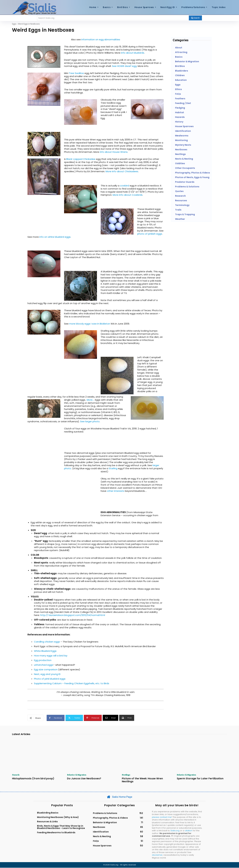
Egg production (43, 660)
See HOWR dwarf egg (124, 66)
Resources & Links (47, 822)
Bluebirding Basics (48, 813)
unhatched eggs (44, 665)
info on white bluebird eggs (55, 237)
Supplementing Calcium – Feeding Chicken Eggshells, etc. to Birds (72, 683)
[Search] (195, 18)
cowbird (125, 186)
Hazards (16, 775)
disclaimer (157, 855)
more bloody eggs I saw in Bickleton (90, 324)
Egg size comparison (46, 669)
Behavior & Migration (78, 775)
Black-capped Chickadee (81, 159)
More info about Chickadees (122, 171)
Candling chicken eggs (47, 642)
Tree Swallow (76, 73)
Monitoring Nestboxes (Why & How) (58, 817)
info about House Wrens (114, 152)
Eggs (14, 24)
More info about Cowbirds (127, 195)
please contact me (162, 817)
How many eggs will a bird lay (51, 656)
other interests (116, 491)
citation (189, 831)
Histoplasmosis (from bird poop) (33, 779)
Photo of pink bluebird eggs (50, 679)
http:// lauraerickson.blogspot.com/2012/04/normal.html (73, 615)
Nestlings (127, 775)
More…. (91, 400)
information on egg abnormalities (101, 39)
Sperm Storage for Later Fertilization (200, 779)
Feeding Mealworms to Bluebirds (56, 833)
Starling (113, 468)
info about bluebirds (133, 53)
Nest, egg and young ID (47, 674)
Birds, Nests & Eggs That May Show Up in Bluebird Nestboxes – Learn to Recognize (61, 827)
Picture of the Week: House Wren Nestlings (142, 780)
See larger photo (90, 421)
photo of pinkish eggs (150, 234)
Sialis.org (175, 831)
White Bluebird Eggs (45, 651)
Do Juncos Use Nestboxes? (84, 779)
